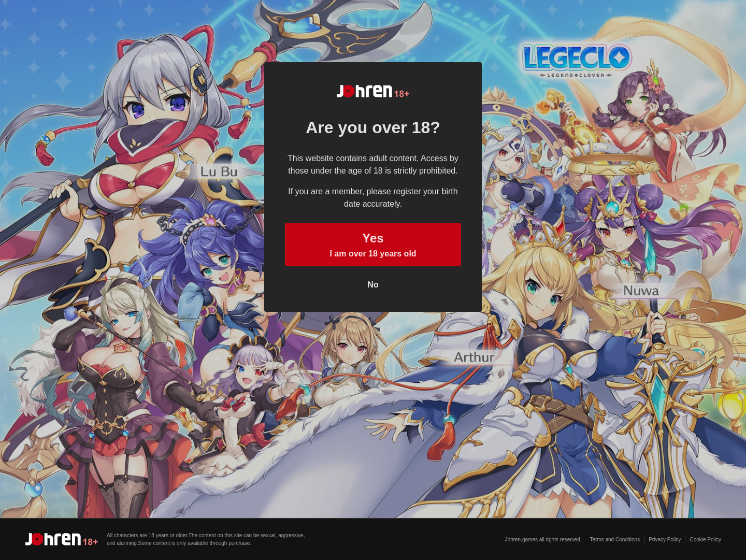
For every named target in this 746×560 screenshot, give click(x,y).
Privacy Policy (665, 540)
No (373, 285)
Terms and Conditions (615, 540)
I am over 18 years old (373, 243)
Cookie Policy (705, 540)
